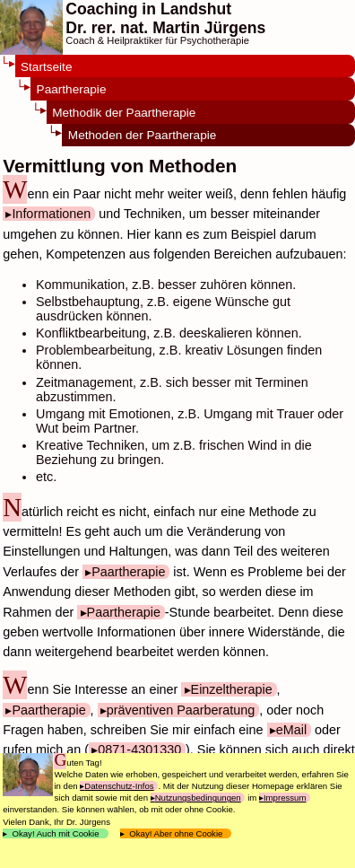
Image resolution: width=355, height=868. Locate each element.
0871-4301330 (139, 750)
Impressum (285, 798)
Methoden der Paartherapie (143, 135)
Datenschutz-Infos (119, 786)
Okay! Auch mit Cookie (56, 833)
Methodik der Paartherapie (124, 113)
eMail (291, 730)
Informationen (51, 214)
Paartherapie (72, 89)
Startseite (46, 67)
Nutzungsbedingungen (198, 798)
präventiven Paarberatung (181, 710)
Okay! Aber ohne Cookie (176, 833)
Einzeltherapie (232, 689)
